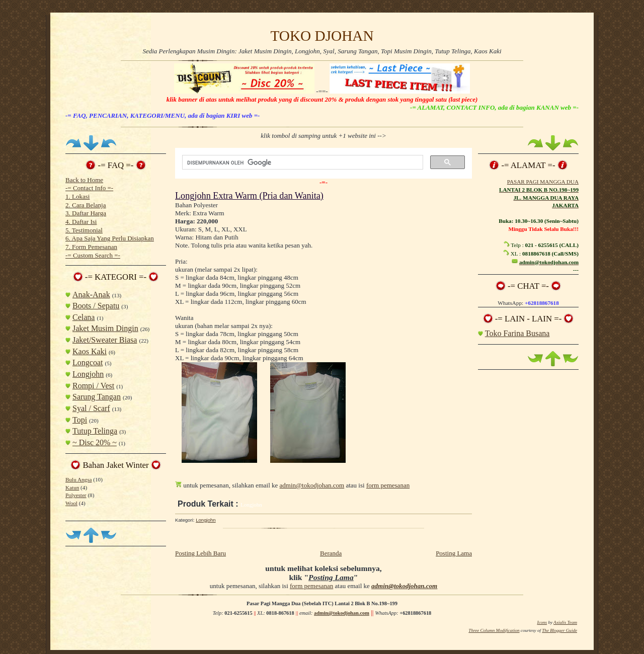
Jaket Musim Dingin (105, 328)
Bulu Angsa (78, 479)
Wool (71, 503)
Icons (542, 622)
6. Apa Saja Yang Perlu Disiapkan (110, 238)
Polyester (76, 495)
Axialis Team (565, 622)
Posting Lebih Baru (200, 553)
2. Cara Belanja (86, 205)
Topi (80, 420)
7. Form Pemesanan (91, 247)
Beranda (331, 553)
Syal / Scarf (91, 408)
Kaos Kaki (90, 351)
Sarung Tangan (97, 397)
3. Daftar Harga (86, 213)
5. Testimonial (84, 230)
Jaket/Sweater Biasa (105, 340)
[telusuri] (302, 162)
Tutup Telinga (95, 431)
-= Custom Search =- (93, 255)
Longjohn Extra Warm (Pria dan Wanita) (249, 196)
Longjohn (88, 374)
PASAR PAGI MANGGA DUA (543, 182)
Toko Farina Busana (517, 333)
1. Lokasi (77, 196)
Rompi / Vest (93, 386)
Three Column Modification (494, 630)
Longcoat (88, 362)
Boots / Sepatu (96, 306)
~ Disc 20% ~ (95, 442)
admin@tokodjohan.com (312, 485)
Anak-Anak (91, 295)
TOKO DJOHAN (322, 36)
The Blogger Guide (559, 630)
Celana (84, 317)
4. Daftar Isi (81, 222)
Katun (72, 487)
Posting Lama (454, 553)
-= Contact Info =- (89, 188)
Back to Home (84, 180)
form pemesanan (388, 485)
